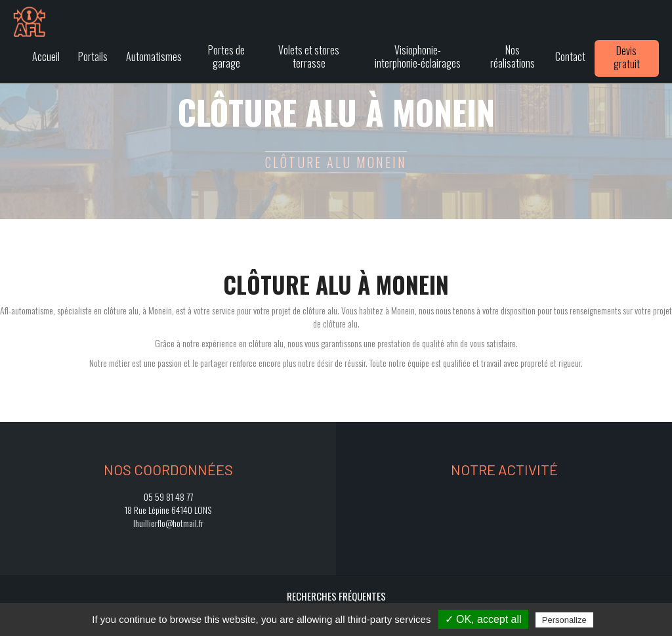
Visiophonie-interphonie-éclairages (418, 56)
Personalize (564, 620)
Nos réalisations (513, 56)
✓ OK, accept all (483, 619)
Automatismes (154, 56)
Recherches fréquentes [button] (336, 596)
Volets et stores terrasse (309, 56)
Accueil (46, 56)
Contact (570, 56)
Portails (93, 56)
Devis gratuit (627, 57)
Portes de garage (226, 56)
